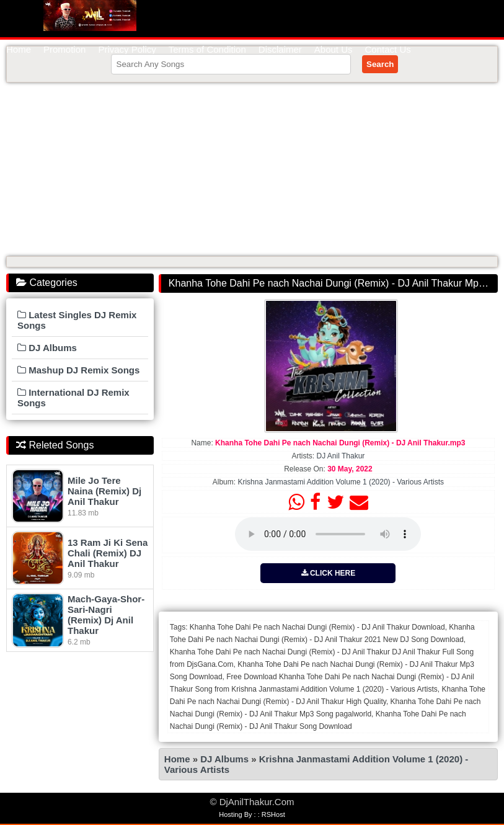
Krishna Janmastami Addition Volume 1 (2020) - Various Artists (341, 482)
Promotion (64, 49)
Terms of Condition (207, 49)
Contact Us (388, 49)
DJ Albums (224, 759)
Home (19, 49)
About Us (334, 49)
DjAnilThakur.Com (90, 16)
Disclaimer (280, 49)
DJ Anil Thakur (341, 456)
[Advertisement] (252, 169)
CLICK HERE (329, 573)
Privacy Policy (127, 49)
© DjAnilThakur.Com (252, 802)
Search (380, 64)
